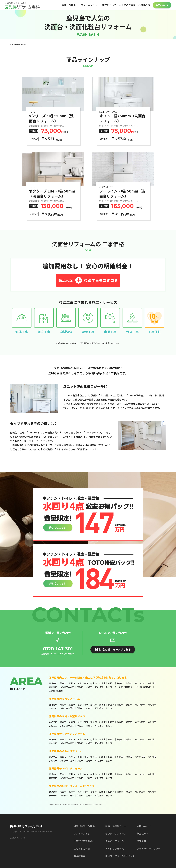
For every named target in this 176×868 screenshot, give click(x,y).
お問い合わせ (162, 5)
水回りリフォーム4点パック (120, 856)
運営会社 (142, 841)
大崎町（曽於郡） (57, 691)
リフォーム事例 (82, 834)
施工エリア (143, 834)
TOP (12, 44)
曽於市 (129, 683)
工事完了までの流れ (84, 841)
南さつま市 (140, 683)
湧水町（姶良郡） (144, 687)
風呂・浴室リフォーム (117, 826)
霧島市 (63, 683)
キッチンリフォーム (116, 834)
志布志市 (53, 687)
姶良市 (94, 683)
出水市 (102, 683)
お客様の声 (144, 5)
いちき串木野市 (67, 687)
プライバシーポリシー (149, 848)
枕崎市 (89, 687)
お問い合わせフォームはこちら (113, 649)
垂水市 (109, 687)
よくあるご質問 (127, 5)
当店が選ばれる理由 (84, 826)
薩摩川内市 (83, 683)
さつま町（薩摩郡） (124, 687)
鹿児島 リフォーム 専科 (18, 838)
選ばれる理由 (69, 5)
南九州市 (152, 683)
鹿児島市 (53, 683)
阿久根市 (99, 687)
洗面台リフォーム (115, 841)
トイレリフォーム (115, 848)
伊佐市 (80, 687)
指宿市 (120, 683)
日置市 (111, 683)
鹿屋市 (72, 683)
